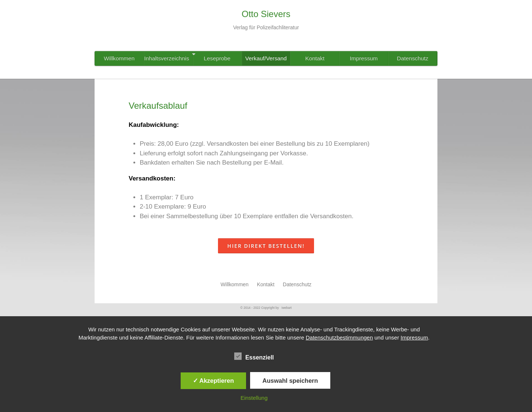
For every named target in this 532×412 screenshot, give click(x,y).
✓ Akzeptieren (214, 381)
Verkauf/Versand (266, 58)
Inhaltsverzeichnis (168, 56)
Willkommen (119, 58)
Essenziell (254, 357)
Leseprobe (217, 58)
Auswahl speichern (290, 381)
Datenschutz (412, 58)
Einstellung (254, 398)
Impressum (364, 58)
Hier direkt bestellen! (266, 246)
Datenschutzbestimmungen (340, 337)
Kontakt (315, 58)
